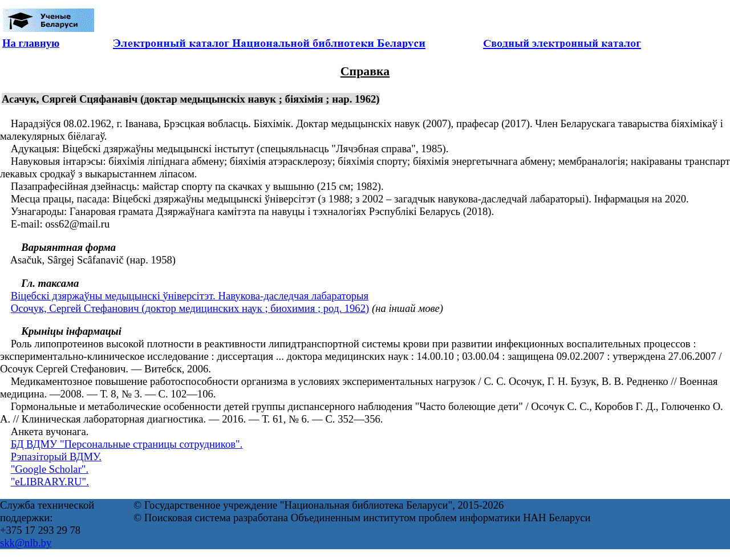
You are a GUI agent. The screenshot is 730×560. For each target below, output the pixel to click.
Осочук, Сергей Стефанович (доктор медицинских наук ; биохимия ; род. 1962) (190, 308)
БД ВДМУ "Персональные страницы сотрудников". (127, 444)
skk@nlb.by (26, 543)
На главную (31, 43)
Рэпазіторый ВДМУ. (56, 456)
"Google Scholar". (50, 469)
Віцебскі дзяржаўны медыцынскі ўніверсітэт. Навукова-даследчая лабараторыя (190, 296)
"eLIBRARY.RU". (50, 482)
